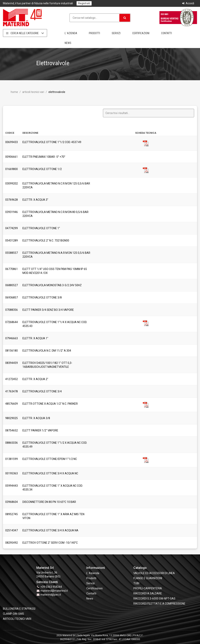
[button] (125, 18)
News (68, 43)
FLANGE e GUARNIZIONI (148, 578)
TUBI (136, 583)
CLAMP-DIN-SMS (13, 614)
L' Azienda (71, 33)
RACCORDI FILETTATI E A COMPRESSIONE (159, 604)
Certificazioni (141, 33)
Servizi (116, 33)
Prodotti (94, 33)
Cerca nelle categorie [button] (25, 33)
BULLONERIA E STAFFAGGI (19, 609)
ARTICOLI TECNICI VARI (33, 92)
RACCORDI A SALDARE (148, 593)
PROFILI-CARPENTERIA (148, 588)
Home (14, 92)
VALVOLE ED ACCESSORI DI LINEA (154, 573)
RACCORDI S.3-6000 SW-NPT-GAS (154, 599)
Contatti (167, 33)
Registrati (84, 3)
